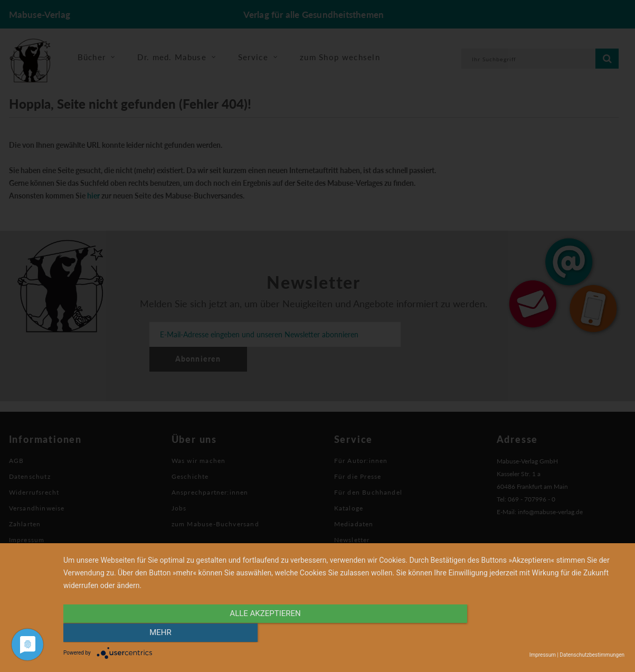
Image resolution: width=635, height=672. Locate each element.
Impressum (543, 655)
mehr (541, 633)
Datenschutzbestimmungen (592, 655)
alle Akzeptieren (260, 633)
